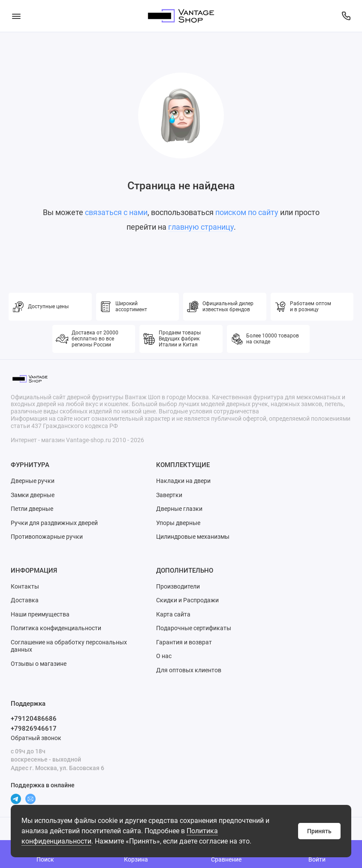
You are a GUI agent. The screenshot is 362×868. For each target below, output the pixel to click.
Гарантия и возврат (184, 642)
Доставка (25, 600)
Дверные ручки (33, 481)
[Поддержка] (346, 16)
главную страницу (201, 227)
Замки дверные (33, 495)
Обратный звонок (36, 738)
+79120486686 (34, 719)
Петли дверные (32, 509)
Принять (319, 831)
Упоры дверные (178, 523)
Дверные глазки (179, 509)
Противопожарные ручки (47, 537)
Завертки (169, 495)
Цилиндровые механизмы (193, 537)
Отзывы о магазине (39, 664)
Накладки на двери (183, 481)
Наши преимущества (40, 614)
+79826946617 (34, 728)
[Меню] (16, 16)
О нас (164, 656)
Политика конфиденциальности (56, 628)
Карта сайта (173, 614)
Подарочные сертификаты (194, 628)
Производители (178, 586)
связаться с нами (116, 212)
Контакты (25, 586)
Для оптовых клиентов (189, 670)
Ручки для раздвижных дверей (54, 523)
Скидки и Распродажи (187, 600)
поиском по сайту (247, 212)
